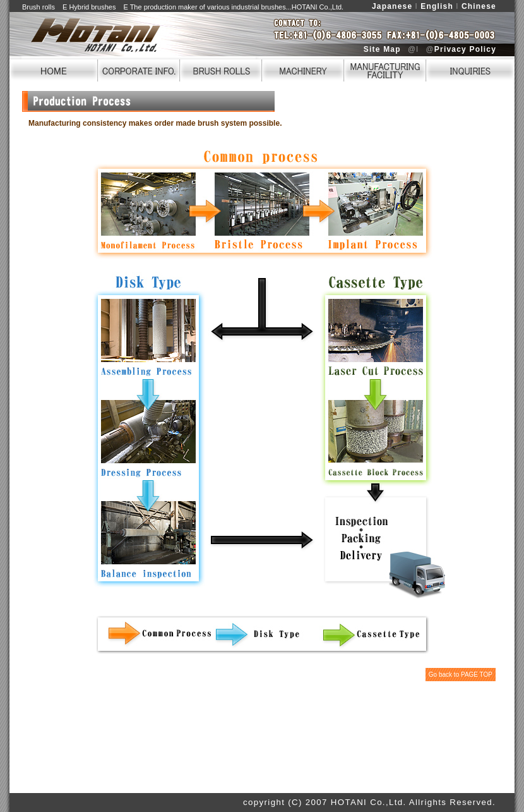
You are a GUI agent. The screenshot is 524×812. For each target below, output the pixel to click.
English (437, 6)
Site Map (382, 49)
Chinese (479, 6)
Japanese (392, 6)
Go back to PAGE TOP (461, 675)
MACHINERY (303, 69)
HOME (54, 69)
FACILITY (385, 69)
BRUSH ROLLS (221, 69)
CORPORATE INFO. (139, 69)
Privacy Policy (465, 49)
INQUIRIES (470, 69)
